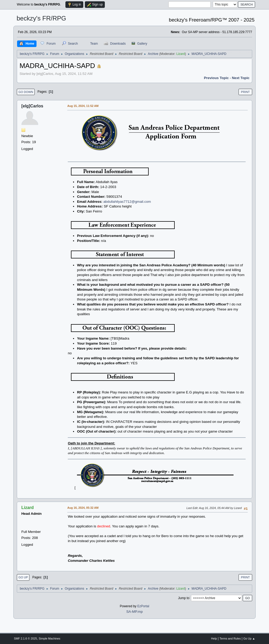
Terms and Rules (230, 638)
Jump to (184, 598)
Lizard (181, 54)
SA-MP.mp (135, 612)
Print (245, 92)
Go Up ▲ (249, 638)
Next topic (241, 78)
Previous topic (216, 78)
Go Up (23, 577)
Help (214, 638)
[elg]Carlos (32, 106)
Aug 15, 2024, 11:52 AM (83, 106)
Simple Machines (49, 638)
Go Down (26, 92)
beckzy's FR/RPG (41, 18)
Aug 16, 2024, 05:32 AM (83, 508)
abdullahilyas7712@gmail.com (127, 202)
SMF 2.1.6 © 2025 (25, 638)
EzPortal (143, 606)
